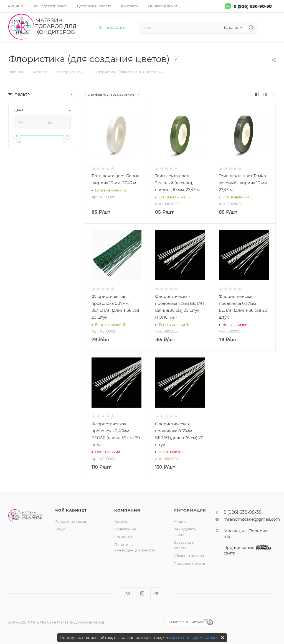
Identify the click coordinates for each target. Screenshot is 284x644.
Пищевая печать (189, 563)
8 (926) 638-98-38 (253, 6)
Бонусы (61, 529)
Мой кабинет (71, 510)
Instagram (142, 593)
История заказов (70, 521)
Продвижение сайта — (247, 550)
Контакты (123, 537)
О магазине (125, 529)
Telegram (156, 593)
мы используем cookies (195, 638)
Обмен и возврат (190, 556)
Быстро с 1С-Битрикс (187, 622)
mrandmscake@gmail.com (252, 519)
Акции (180, 521)
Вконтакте (128, 593)
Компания (127, 510)
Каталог (122, 521)
